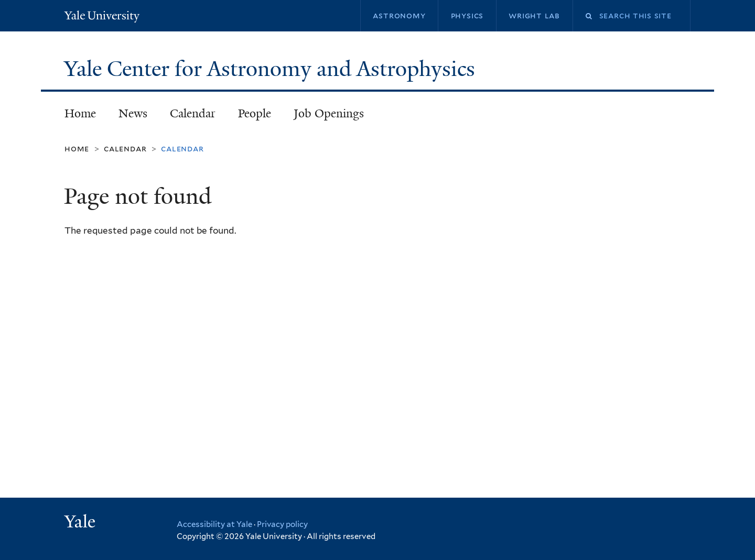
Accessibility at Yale (214, 524)
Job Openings (329, 113)
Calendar (193, 113)
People (255, 113)
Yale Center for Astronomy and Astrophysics (272, 69)
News (133, 113)
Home (80, 113)
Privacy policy (282, 524)
